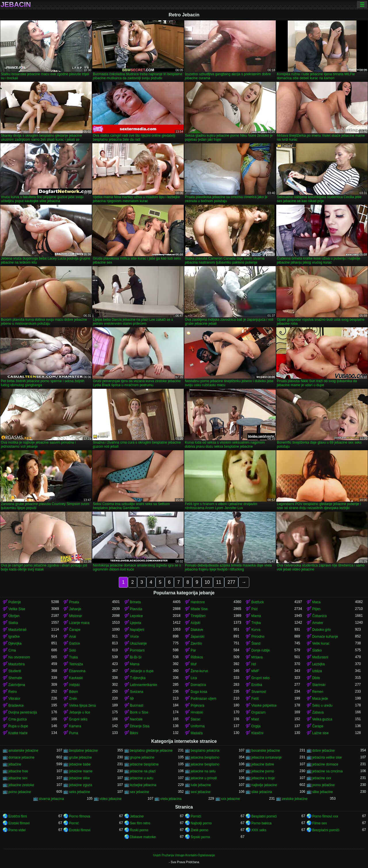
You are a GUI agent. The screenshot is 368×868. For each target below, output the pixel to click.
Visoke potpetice (264, 705)
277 (231, 582)
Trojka (256, 623)
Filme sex (320, 823)
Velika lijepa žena (82, 705)
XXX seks (259, 830)
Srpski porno (200, 837)
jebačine (15, 764)
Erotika (257, 685)
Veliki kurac (321, 643)
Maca (316, 602)
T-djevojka (138, 678)
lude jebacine (201, 785)
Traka (73, 657)
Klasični (257, 733)
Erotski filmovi (19, 823)
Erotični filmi (18, 816)
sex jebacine (140, 792)
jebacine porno (263, 771)
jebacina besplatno (205, 757)
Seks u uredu (322, 705)
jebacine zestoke (21, 785)
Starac (196, 719)
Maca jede (320, 699)
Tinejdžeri (198, 616)
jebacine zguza (80, 785)
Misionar (75, 616)
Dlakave (197, 630)
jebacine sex (18, 778)
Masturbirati (17, 630)
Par (193, 650)
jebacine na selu (203, 771)
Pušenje (15, 602)
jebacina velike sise (327, 757)
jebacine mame (81, 771)
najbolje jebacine (264, 785)
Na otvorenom (19, 657)
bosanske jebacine (266, 751)
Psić (255, 609)
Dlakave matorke (143, 837)
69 (132, 699)
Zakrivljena (17, 685)
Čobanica (320, 616)
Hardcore (198, 602)
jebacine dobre (263, 764)
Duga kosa (199, 692)
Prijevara (197, 705)
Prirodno (258, 637)
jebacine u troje (263, 778)
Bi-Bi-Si (136, 657)
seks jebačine (79, 792)
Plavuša (136, 609)
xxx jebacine (231, 799)
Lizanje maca (79, 623)
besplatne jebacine (83, 751)
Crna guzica (18, 719)
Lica (194, 678)
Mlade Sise (199, 609)
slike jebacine (323, 792)
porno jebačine (324, 785)
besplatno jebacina (205, 751)
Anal (72, 637)
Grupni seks (260, 678)
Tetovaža (76, 664)
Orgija (256, 726)
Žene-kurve (199, 671)
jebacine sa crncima (327, 771)
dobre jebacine (324, 751)
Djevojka (15, 643)
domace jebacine (21, 757)
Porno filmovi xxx (325, 816)
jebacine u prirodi (204, 778)
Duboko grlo (322, 630)
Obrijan (14, 616)
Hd (253, 664)
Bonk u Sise (139, 712)
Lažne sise (320, 733)
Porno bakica (261, 823)
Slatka (13, 623)
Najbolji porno (201, 823)
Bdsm (73, 692)
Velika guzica (322, 719)
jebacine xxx (322, 778)
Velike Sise (17, 609)
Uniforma (198, 726)
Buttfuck (257, 602)
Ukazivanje (138, 643)
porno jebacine (20, 792)
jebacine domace (325, 764)
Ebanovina (77, 671)
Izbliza (317, 671)
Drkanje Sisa (140, 726)
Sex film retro (140, 823)
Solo (72, 650)
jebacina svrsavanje (266, 757)
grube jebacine (80, 757)
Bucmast (137, 705)
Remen (318, 692)
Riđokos (197, 657)
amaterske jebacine (23, 751)
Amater (318, 623)
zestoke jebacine (295, 799)
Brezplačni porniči (326, 830)
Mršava (257, 657)
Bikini (134, 733)
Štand (256, 643)
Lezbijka (319, 664)
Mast (255, 719)
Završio (196, 643)
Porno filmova (79, 816)
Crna (12, 650)
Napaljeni (137, 630)
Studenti (15, 671)
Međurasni (320, 657)
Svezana (137, 692)
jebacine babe (80, 764)
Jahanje (75, 609)
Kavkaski (76, 678)
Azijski (195, 623)
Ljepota (136, 623)
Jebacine (137, 816)
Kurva (256, 630)
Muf (193, 664)
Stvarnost (259, 692)
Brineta (135, 602)
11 (219, 582)
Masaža (197, 733)
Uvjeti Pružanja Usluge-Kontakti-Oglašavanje (184, 855)
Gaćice (74, 643)
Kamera (75, 726)
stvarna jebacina (51, 799)
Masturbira (17, 664)
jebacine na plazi (143, 771)
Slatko (317, 650)
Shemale (15, 678)
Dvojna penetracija (23, 712)
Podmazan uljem (203, 699)
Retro (13, 692)
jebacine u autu (142, 778)
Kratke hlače (18, 733)
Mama (256, 616)
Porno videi (17, 830)
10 (207, 582)
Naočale (136, 719)
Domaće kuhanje (325, 637)
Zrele (73, 699)
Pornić (74, 823)
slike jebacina (262, 792)
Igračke (14, 637)
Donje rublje (260, 650)
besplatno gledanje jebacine (151, 751)
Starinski (319, 685)
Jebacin (16, 5)
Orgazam (258, 712)
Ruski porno (139, 830)
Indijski (74, 685)
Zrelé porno (199, 830)
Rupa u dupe (18, 726)
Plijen (316, 609)
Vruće (134, 637)
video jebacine (111, 799)
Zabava (318, 712)
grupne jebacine (142, 757)
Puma (73, 733)
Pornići (196, 816)
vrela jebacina (171, 799)
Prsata (74, 602)
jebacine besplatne (144, 764)
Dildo (316, 678)
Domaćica (198, 685)
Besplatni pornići (264, 816)
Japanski (197, 637)
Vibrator (14, 699)
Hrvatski (197, 712)
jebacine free (18, 771)
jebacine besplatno (205, 764)
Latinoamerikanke (144, 685)
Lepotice (136, 616)
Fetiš (255, 699)
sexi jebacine (201, 792)
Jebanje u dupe (142, 671)
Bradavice (16, 705)
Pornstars (137, 650)
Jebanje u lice (79, 712)
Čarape (75, 630)
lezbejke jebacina (143, 785)
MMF (255, 671)
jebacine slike (79, 778)
